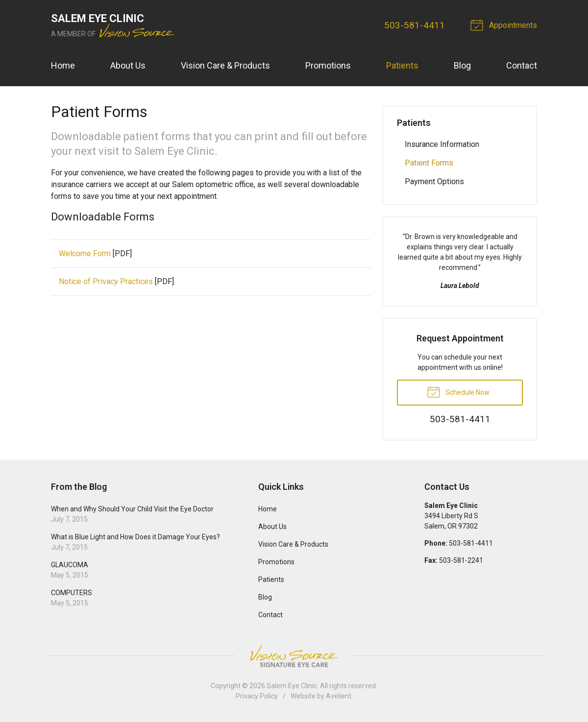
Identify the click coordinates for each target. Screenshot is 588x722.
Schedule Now (458, 391)
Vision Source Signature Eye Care (294, 656)
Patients (402, 65)
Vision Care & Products (225, 65)
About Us (128, 65)
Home (63, 65)
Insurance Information (442, 144)
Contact (522, 65)
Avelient (339, 696)
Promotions (328, 65)
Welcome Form (85, 253)
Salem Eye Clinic (292, 686)
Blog (462, 65)
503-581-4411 (415, 25)
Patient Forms (429, 163)
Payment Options (434, 181)
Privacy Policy (257, 696)
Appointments (505, 24)
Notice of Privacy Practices (106, 281)
